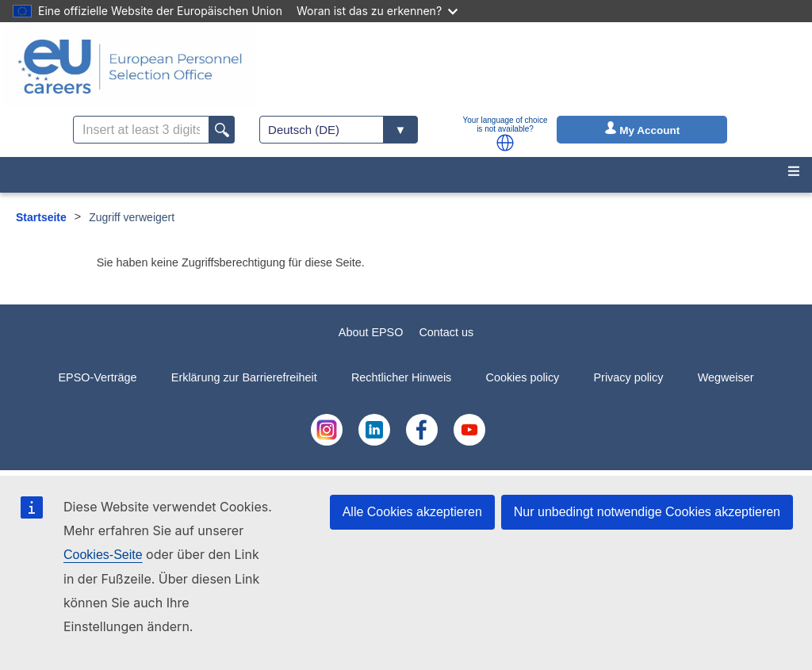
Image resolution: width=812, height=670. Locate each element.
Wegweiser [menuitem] (726, 377)
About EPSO (371, 332)
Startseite (41, 217)
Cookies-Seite (103, 555)
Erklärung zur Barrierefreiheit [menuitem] (244, 377)
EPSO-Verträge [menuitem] (97, 377)
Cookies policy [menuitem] (523, 377)
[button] (505, 143)
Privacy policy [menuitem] (628, 377)
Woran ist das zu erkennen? (377, 11)
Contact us (446, 332)
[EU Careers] (130, 67)
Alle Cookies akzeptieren (412, 512)
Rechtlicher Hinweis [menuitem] (401, 377)
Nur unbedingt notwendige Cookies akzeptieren (647, 512)
